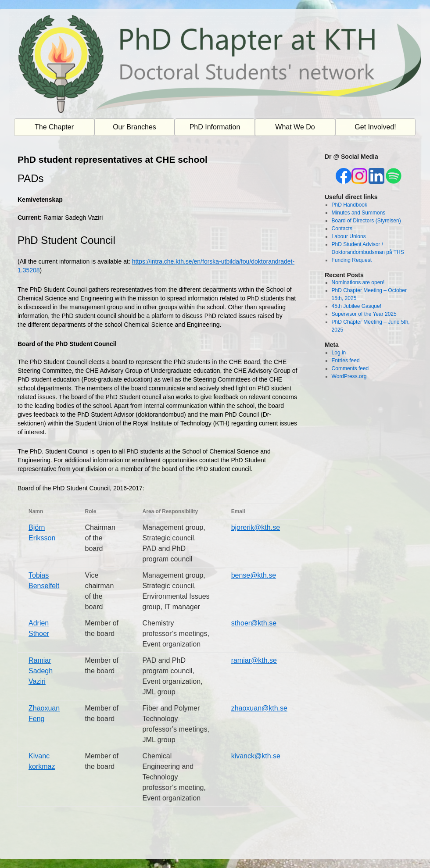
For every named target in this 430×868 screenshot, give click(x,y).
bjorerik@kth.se (256, 527)
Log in (339, 353)
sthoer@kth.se (254, 623)
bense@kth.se (254, 575)
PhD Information (215, 127)
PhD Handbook (349, 205)
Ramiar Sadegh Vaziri (41, 671)
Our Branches (134, 127)
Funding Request (352, 260)
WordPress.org (349, 376)
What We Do (295, 127)
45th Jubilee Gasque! (357, 306)
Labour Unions (349, 236)
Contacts (342, 229)
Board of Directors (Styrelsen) (366, 221)
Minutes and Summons (359, 213)
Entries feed (346, 361)
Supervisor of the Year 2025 (364, 314)
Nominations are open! (358, 282)
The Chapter (54, 127)
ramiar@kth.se (254, 660)
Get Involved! (375, 127)
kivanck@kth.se (256, 756)
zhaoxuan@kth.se (259, 708)
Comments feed (350, 368)
